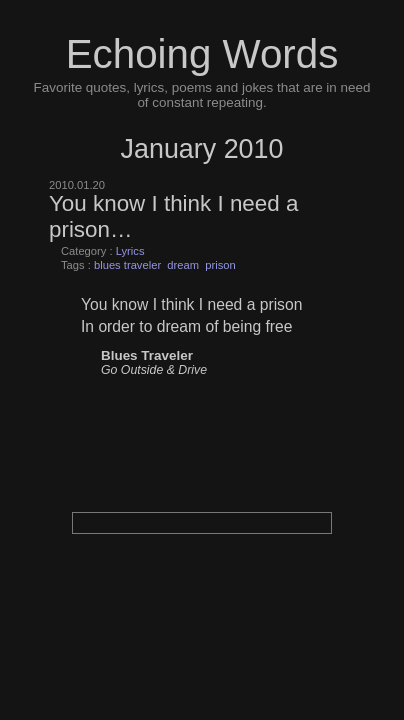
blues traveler (127, 265)
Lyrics (130, 251)
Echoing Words (202, 54)
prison (220, 265)
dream (183, 265)
